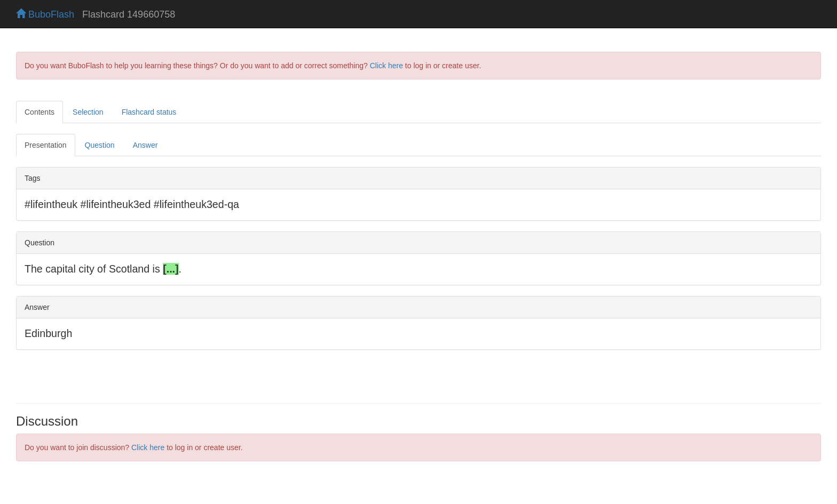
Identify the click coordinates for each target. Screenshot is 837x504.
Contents (40, 112)
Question (100, 145)
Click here (386, 66)
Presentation (46, 145)
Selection (88, 112)
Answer (145, 145)
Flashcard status (149, 112)
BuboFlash (45, 14)
